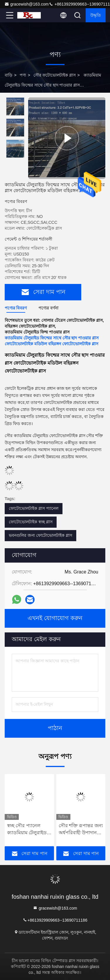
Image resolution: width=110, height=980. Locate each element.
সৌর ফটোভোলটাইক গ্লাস (55, 75)
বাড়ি (9, 75)
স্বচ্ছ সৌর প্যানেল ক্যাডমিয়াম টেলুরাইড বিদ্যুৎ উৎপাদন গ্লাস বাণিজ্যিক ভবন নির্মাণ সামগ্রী (28, 830)
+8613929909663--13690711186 (55, 920)
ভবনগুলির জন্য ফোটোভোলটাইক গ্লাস (40, 535)
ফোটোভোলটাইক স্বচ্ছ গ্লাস (31, 522)
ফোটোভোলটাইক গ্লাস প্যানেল (34, 508)
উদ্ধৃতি (96, 15)
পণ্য (23, 75)
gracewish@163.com (27, 4)
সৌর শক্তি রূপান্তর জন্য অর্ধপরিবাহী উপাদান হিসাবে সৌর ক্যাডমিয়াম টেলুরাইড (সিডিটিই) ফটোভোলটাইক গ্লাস (81, 830)
